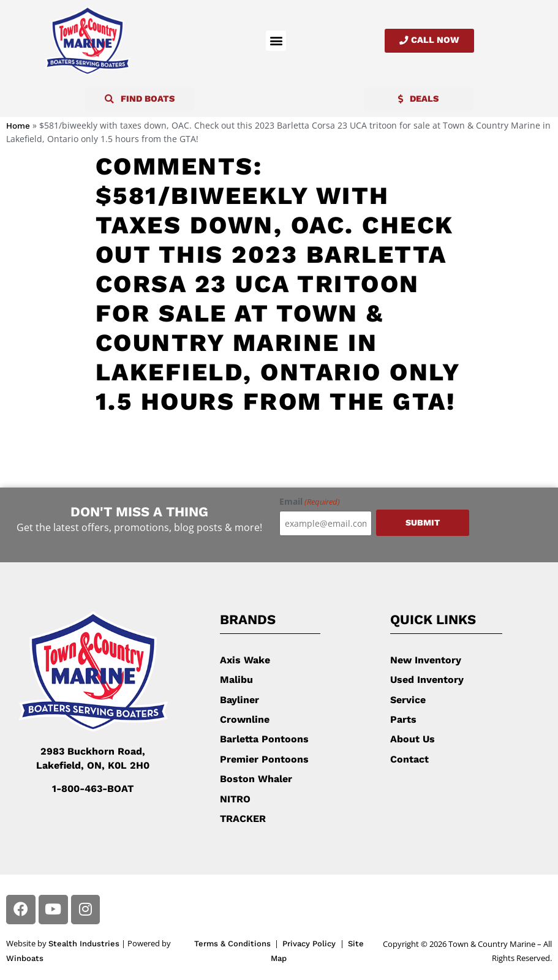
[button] (276, 41)
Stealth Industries (84, 944)
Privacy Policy (310, 944)
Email (310, 502)
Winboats (25, 958)
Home (18, 126)
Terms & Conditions (232, 944)
